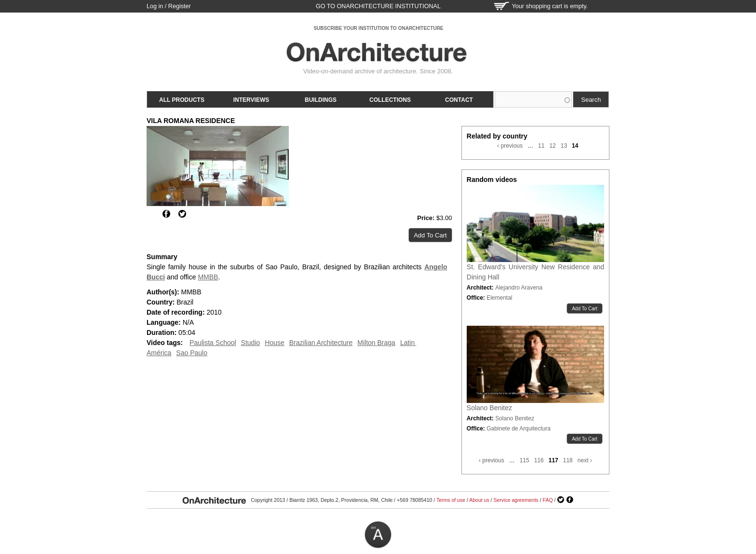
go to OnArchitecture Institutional (378, 6)
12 (552, 146)
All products (182, 100)
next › (585, 460)
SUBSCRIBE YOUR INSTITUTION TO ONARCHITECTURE (378, 28)
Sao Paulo (192, 353)
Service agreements (516, 500)
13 (564, 146)
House (274, 343)
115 (525, 460)
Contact (459, 100)
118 (568, 460)
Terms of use (451, 500)
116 (539, 460)
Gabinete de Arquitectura (519, 429)
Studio (251, 343)
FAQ (548, 500)
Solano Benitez (489, 408)
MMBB (208, 277)
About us (479, 500)
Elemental (499, 298)
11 (541, 146)
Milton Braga (376, 343)
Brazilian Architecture (321, 343)
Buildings (321, 100)
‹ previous (510, 146)
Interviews (251, 100)
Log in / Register (169, 6)
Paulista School (213, 343)
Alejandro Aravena (519, 288)
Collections (390, 100)
